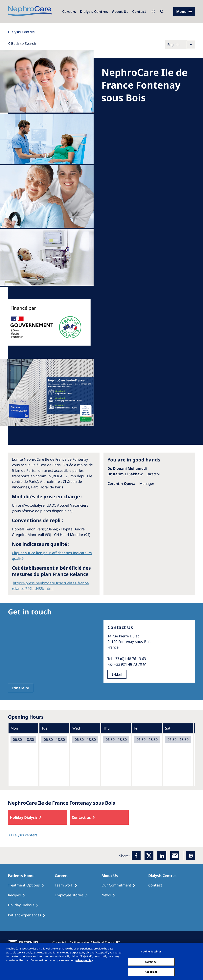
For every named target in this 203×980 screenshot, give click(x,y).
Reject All (151, 962)
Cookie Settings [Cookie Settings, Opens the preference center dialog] (151, 951)
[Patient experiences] (28, 915)
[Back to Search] (22, 43)
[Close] (197, 961)
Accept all (151, 972)
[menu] (184, 11)
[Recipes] (18, 895)
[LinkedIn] (162, 856)
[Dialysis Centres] (69, 11)
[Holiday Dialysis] (25, 905)
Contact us (81, 817)
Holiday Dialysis (24, 817)
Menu (181, 11)
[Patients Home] (23, 876)
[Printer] (191, 856)
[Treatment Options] (28, 885)
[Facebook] (136, 856)
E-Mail (117, 674)
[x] (149, 856)
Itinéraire (21, 688)
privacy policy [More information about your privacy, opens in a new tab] (84, 960)
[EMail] (175, 856)
